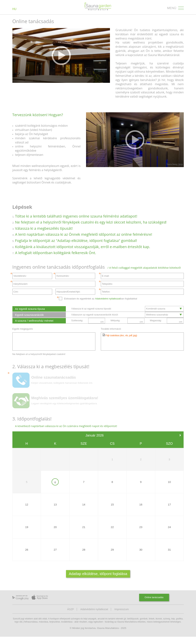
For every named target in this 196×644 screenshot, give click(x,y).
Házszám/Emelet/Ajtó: (68, 292)
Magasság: (156, 327)
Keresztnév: (63, 276)
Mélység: (115, 327)
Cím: (16, 292)
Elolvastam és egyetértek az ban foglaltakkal (100, 299)
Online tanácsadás (154, 605)
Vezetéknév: (20, 276)
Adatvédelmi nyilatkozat (108, 299)
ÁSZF (70, 617)
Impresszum (122, 617)
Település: (107, 284)
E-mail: (106, 276)
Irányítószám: (21, 284)
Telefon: (106, 292)
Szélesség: (77, 327)
